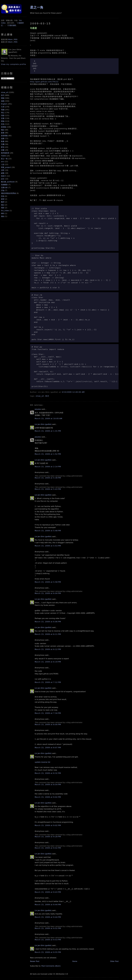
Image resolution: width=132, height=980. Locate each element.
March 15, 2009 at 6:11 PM (48, 634)
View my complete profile (14, 64)
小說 (3, 164)
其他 (3, 124)
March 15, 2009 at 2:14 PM (48, 467)
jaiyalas (38, 409)
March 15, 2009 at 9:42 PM (48, 848)
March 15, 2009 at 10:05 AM (49, 419)
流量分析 (4, 188)
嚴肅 (3, 133)
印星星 (34, 28)
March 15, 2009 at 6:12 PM (48, 649)
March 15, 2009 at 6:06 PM (48, 622)
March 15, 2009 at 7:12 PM (48, 682)
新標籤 (4, 127)
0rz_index (5, 211)
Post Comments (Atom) (51, 966)
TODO (3, 156)
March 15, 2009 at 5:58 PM (48, 582)
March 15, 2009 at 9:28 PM (48, 837)
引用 (3, 107)
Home (75, 961)
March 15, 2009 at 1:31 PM (48, 431)
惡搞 (3, 196)
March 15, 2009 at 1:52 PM (48, 454)
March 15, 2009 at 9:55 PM (48, 952)
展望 (3, 199)
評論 (3, 190)
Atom (10, 39)
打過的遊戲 (12, 25)
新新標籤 (4, 136)
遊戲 (3, 101)
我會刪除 (4, 185)
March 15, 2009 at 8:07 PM (48, 748)
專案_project (6, 167)
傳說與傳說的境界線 (8, 193)
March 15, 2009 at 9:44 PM (48, 905)
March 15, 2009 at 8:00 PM (48, 725)
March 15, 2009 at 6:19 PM (48, 662)
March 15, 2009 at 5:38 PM (48, 478)
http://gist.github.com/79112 (44, 82)
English (4, 104)
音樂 (3, 118)
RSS (16, 39)
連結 (3, 216)
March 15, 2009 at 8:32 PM (48, 773)
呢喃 (3, 121)
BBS (3, 213)
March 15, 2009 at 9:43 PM (48, 892)
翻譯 (3, 202)
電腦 (3, 110)
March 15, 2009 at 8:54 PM (48, 785)
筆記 (3, 113)
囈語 (3, 130)
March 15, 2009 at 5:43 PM (48, 489)
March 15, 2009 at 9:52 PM (48, 928)
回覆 (3, 150)
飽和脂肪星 (5, 153)
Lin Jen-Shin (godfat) (43, 424)
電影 (3, 208)
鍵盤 (3, 173)
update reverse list (42, 762)
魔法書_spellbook (8, 182)
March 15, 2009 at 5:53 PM (48, 546)
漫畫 (3, 139)
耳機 (3, 144)
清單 (3, 170)
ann (3, 162)
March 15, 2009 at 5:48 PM (48, 531)
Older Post (114, 961)
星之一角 (4, 159)
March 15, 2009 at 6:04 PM (48, 593)
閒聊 (3, 98)
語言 (3, 179)
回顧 (3, 115)
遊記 (3, 205)
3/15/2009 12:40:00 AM (73, 392)
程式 (3, 95)
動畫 (3, 141)
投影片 (4, 176)
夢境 (3, 147)
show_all (5, 92)
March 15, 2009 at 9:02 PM (48, 797)
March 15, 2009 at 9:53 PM (48, 940)
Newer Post (35, 961)
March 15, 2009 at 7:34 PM (48, 713)
